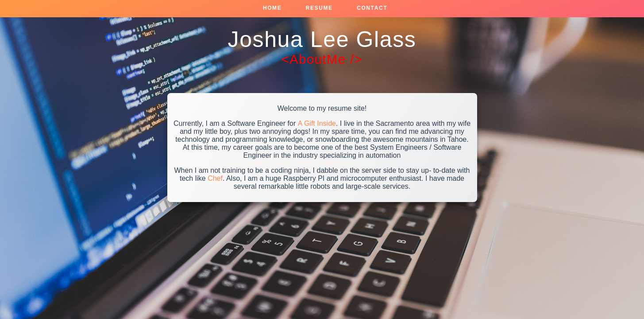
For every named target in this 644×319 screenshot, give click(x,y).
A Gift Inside (317, 123)
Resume (319, 8)
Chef (215, 178)
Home (272, 8)
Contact (372, 8)
